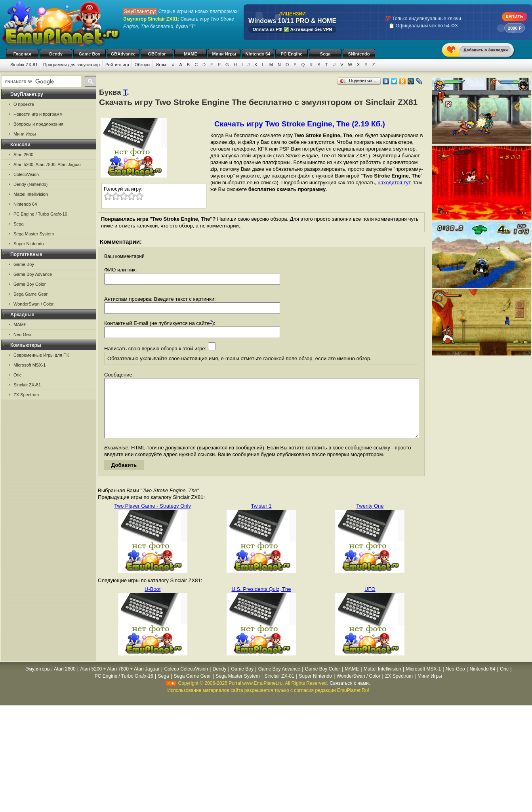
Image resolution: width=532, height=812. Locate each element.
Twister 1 (261, 518)
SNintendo (359, 54)
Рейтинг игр (117, 65)
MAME (191, 54)
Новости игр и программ (38, 114)
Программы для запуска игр (72, 65)
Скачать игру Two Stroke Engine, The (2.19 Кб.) (300, 124)
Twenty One (370, 518)
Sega (325, 54)
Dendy (56, 54)
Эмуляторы (38, 681)
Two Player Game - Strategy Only (153, 518)
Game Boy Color (30, 284)
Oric (17, 375)
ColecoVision (26, 174)
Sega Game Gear (31, 294)
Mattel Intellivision (31, 194)
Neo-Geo (22, 334)
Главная (22, 54)
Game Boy (90, 54)
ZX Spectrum (26, 395)
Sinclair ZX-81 (24, 65)
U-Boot (153, 601)
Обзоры (143, 65)
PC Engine (291, 54)
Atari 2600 (23, 155)
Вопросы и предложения (38, 124)
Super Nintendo (29, 244)
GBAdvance (123, 54)
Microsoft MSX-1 (30, 365)
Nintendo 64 (258, 54)
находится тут (394, 182)
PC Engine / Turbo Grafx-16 (40, 214)
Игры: (161, 65)
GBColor (157, 54)
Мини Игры (224, 54)
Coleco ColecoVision (186, 681)
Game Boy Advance (33, 274)
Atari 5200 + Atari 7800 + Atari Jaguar (120, 681)
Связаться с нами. (350, 695)
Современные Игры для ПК (41, 355)
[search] (41, 82)
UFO (370, 601)
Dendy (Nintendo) (31, 184)
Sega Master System (34, 234)
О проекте (24, 104)
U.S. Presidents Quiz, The (261, 601)
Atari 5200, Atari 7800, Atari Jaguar (47, 164)
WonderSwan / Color (33, 304)
